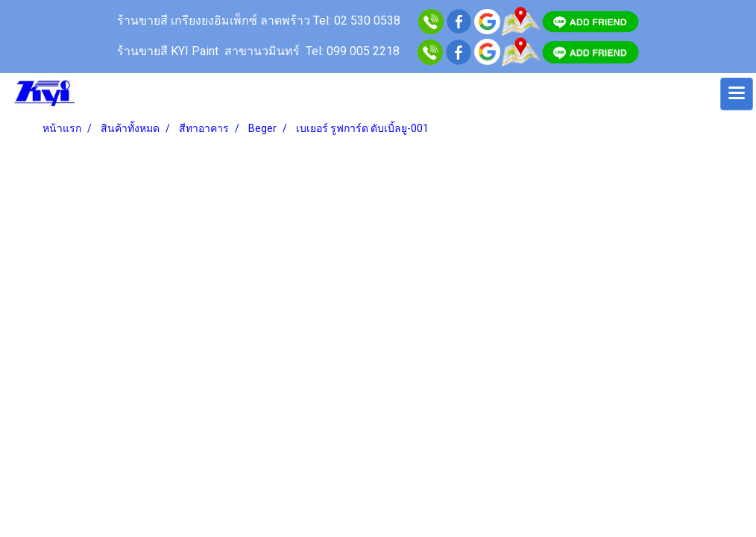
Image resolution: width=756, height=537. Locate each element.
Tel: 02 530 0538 (358, 21)
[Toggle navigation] (737, 94)
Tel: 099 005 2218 (353, 51)
